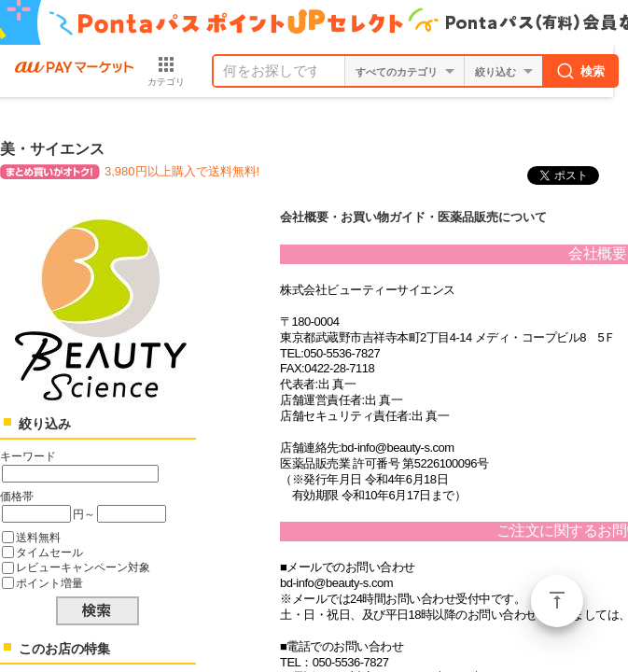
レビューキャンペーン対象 (83, 567)
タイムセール (49, 552)
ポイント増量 (49, 583)
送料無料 (38, 537)
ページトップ (557, 601)
